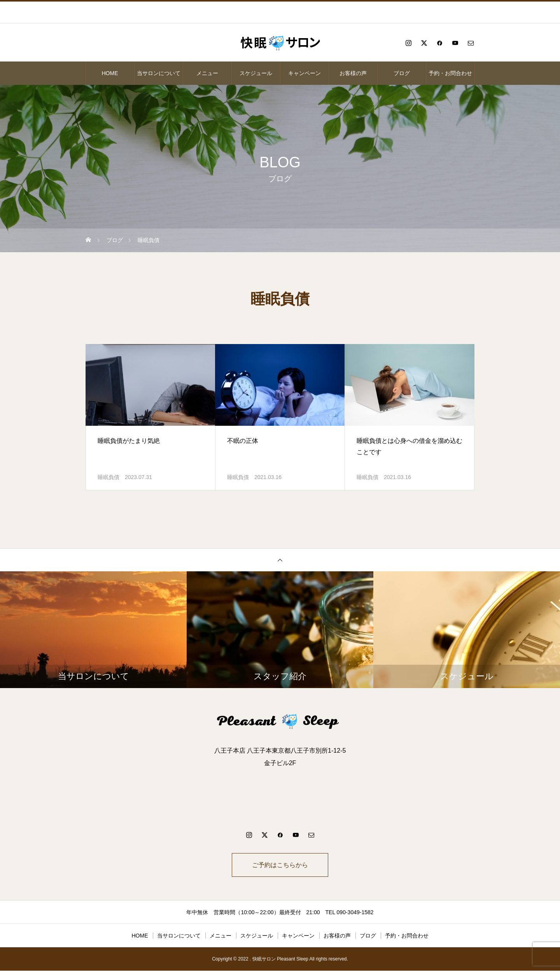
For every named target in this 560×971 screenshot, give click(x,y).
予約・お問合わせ (450, 73)
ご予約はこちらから (280, 865)
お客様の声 (353, 73)
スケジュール (256, 73)
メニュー (207, 73)
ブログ (402, 73)
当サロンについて (159, 73)
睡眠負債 (108, 477)
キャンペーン (304, 73)
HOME (110, 73)
